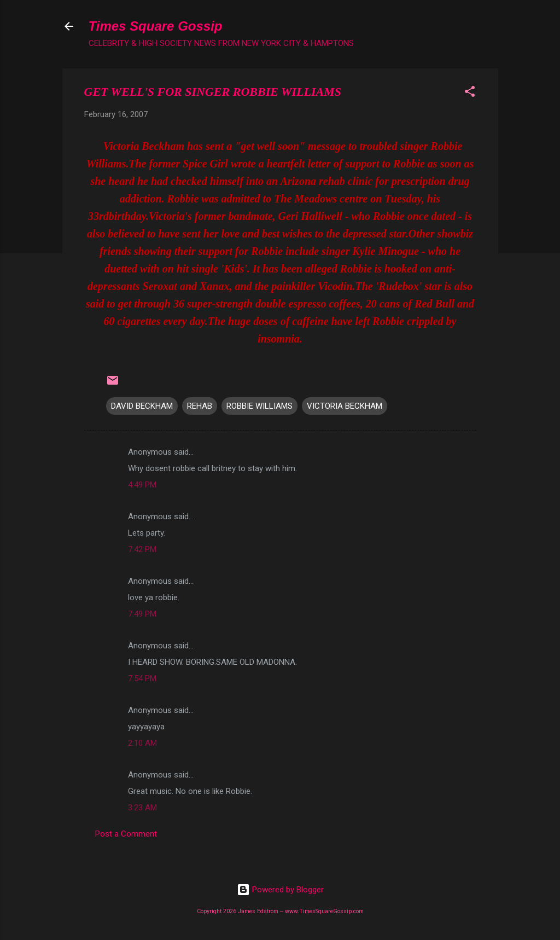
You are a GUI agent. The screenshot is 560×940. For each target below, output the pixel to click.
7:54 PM (142, 678)
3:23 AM (142, 808)
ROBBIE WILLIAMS (259, 406)
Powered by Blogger (280, 890)
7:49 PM (142, 614)
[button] (470, 93)
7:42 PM (142, 549)
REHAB (200, 406)
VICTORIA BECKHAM (345, 406)
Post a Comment (126, 834)
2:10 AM (142, 743)
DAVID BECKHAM (142, 406)
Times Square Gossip (156, 26)
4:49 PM (142, 485)
